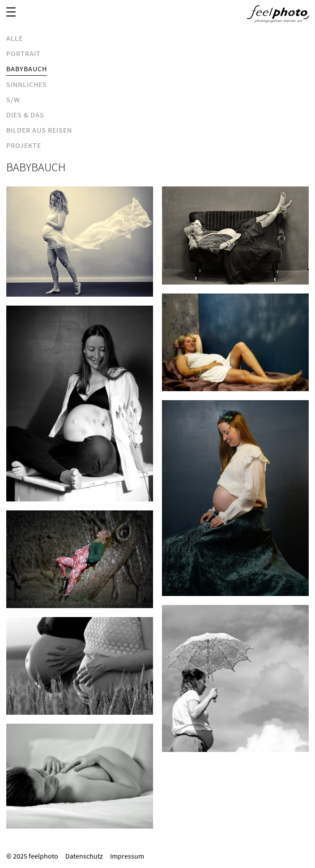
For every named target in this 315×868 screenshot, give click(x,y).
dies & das (25, 115)
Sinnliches (27, 84)
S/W (13, 99)
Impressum (127, 856)
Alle (15, 38)
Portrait (23, 53)
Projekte (24, 145)
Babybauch (27, 69)
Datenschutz (84, 856)
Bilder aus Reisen (39, 130)
